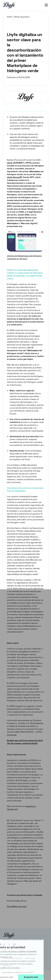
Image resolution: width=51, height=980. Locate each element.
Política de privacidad (13, 958)
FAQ (4, 951)
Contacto (7, 965)
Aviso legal (30, 958)
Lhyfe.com (12, 735)
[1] (8, 820)
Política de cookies (28, 951)
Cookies (12, 951)
